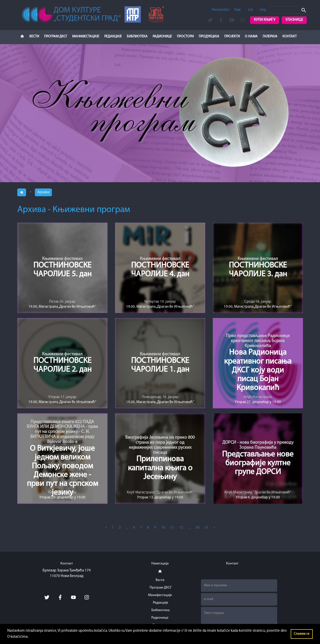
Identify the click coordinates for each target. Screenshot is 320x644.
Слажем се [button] (302, 634)
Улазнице (294, 20)
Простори (185, 37)
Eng (263, 10)
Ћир (237, 10)
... (127, 528)
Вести (34, 37)
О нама (251, 37)
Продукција (209, 37)
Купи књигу (265, 20)
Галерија (270, 37)
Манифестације (86, 37)
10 (163, 528)
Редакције (113, 37)
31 (206, 528)
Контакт (290, 37)
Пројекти (232, 37)
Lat (250, 10)
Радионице (162, 37)
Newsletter (221, 10)
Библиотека (137, 37)
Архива (43, 192)
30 (197, 528)
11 (172, 528)
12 (181, 528)
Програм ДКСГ (56, 37)
